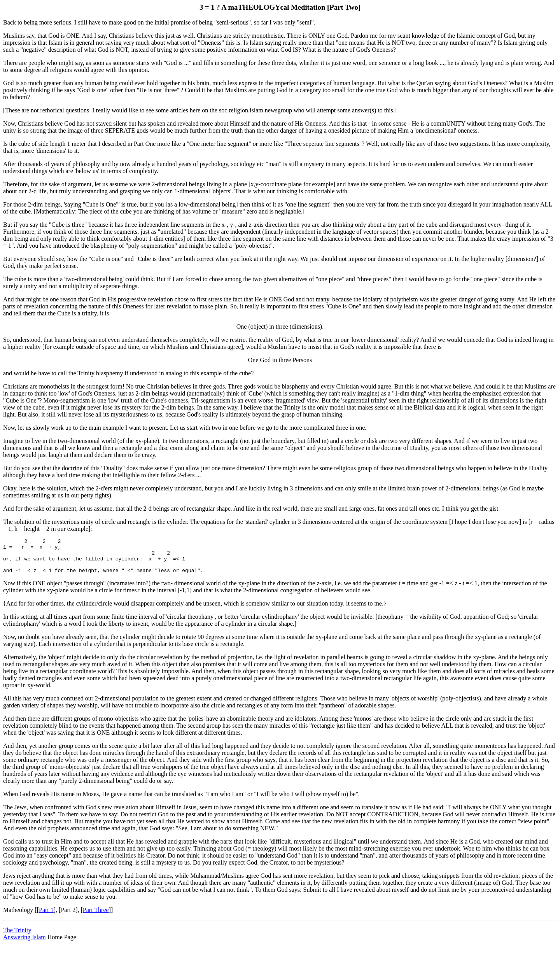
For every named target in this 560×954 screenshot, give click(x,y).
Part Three (96, 917)
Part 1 (46, 917)
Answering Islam (24, 944)
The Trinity (17, 937)
